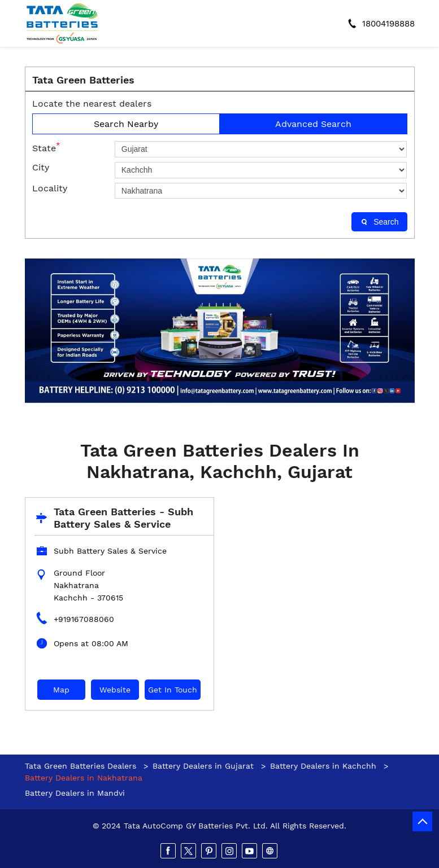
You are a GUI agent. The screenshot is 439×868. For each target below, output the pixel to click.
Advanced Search (313, 124)
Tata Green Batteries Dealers (82, 766)
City (41, 167)
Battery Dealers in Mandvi (75, 793)
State (46, 147)
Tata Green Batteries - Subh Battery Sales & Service (123, 518)
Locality (50, 188)
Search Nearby (126, 124)
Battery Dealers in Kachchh (323, 766)
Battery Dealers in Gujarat (203, 766)
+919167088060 (84, 619)
